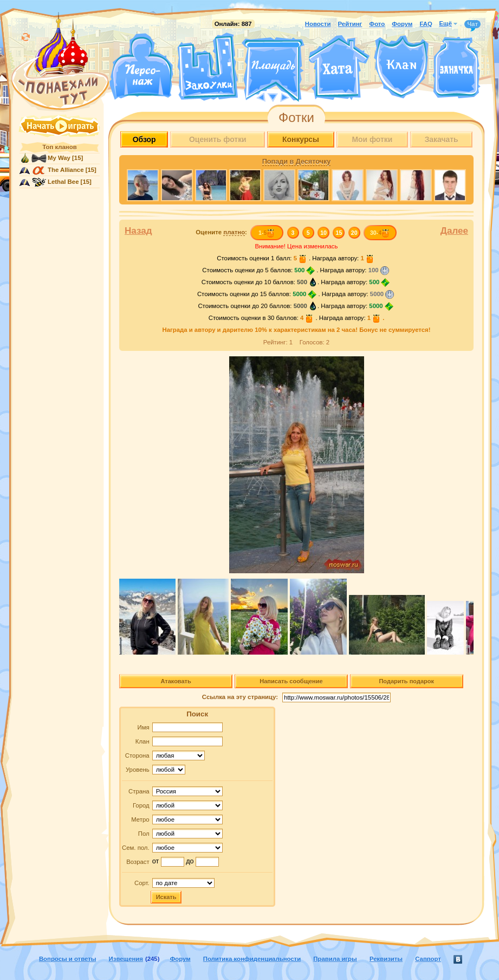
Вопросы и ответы (68, 959)
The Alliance (66, 170)
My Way (59, 158)
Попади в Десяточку (296, 162)
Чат (472, 24)
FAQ (426, 24)
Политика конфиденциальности (252, 959)
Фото (377, 24)
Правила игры (335, 959)
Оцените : (221, 232)
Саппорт (428, 959)
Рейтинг (350, 24)
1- (267, 233)
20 (354, 233)
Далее (454, 231)
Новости (318, 24)
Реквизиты (386, 959)
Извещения (126, 959)
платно (234, 232)
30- (380, 233)
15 (339, 233)
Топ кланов (59, 147)
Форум (402, 24)
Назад (138, 231)
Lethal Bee (63, 182)
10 (323, 233)
